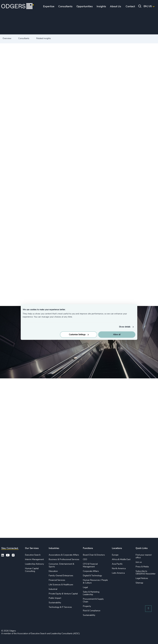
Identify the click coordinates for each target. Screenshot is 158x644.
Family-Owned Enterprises (61, 576)
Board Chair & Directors (94, 555)
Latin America (118, 573)
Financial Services (57, 580)
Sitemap (139, 583)
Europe (115, 555)
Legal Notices (142, 578)
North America (119, 568)
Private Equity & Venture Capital (63, 594)
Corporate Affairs (91, 571)
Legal (85, 587)
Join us (139, 562)
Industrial (53, 589)
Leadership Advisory (34, 564)
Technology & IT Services (60, 607)
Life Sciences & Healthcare (61, 585)
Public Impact (55, 598)
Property (87, 606)
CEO (85, 559)
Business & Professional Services (64, 559)
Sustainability (55, 603)
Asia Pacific (117, 564)
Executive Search (33, 555)
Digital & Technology (92, 576)
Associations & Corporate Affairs (64, 555)
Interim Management (34, 559)
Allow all (117, 334)
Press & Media (142, 567)
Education (53, 571)
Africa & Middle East (121, 559)
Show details (125, 327)
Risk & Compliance (92, 611)
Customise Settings (79, 334)
